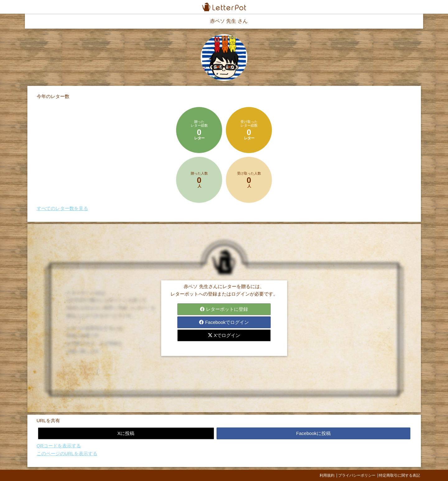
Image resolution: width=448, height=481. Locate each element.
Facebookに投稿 (313, 433)
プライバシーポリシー (357, 475)
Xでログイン (224, 335)
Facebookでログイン (224, 322)
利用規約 (327, 475)
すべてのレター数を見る (62, 208)
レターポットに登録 (224, 309)
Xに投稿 (126, 433)
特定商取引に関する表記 (399, 475)
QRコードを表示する (59, 446)
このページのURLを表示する (67, 453)
